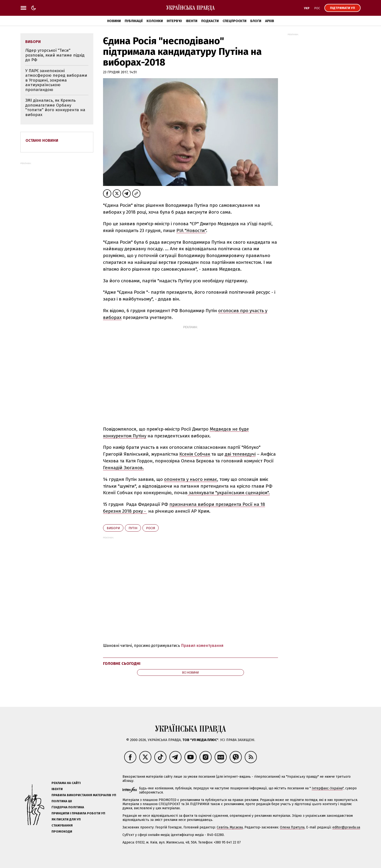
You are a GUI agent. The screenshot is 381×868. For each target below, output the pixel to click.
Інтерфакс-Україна (327, 788)
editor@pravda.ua (346, 827)
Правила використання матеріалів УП (84, 795)
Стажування (62, 825)
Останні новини (42, 140)
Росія (151, 528)
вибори (113, 528)
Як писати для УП (66, 819)
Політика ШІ (62, 801)
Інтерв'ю (174, 21)
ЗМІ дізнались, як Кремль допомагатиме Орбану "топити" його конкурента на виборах (55, 108)
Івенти (192, 21)
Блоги (256, 21)
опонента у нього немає (190, 479)
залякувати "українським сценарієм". (229, 493)
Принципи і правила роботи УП (78, 813)
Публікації (134, 21)
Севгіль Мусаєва (230, 827)
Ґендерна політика (68, 807)
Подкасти (210, 21)
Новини (114, 21)
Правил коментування (202, 646)
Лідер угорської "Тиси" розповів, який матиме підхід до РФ (55, 55)
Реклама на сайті (66, 783)
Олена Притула (292, 827)
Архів (270, 21)
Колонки (155, 21)
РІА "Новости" (191, 230)
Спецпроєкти (234, 21)
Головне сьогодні (122, 664)
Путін (133, 528)
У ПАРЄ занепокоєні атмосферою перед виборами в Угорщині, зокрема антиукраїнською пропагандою (56, 80)
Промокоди (62, 831)
